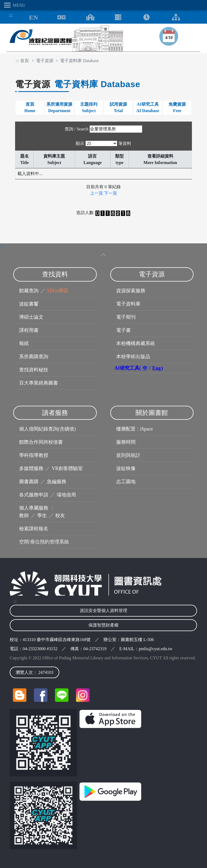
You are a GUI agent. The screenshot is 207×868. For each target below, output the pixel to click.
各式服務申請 (34, 495)
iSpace (146, 429)
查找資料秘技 (34, 370)
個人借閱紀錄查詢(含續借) (47, 429)
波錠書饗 (29, 304)
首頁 (25, 61)
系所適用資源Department (59, 107)
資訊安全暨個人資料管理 (103, 611)
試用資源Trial (118, 107)
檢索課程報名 (34, 529)
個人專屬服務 (34, 508)
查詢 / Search (77, 129)
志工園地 (126, 482)
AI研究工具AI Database (148, 107)
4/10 (169, 38)
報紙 (24, 343)
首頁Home (30, 107)
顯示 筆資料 (103, 143)
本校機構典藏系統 (136, 343)
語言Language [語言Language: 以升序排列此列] (93, 159)
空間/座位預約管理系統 (44, 542)
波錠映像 (126, 468)
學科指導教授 (34, 455)
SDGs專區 (58, 291)
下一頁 (111, 193)
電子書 (123, 330)
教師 (24, 515)
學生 (42, 515)
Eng (156, 368)
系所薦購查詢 (34, 357)
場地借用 (66, 495)
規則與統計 (128, 455)
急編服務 (57, 482)
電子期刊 (126, 317)
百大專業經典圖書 (39, 383)
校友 (60, 515)
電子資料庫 (128, 304)
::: (9, 15)
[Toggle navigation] (7, 5)
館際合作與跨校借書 (41, 442)
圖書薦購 (29, 482)
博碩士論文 (31, 317)
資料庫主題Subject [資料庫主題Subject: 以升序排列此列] (54, 159)
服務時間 (126, 442)
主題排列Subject (89, 107)
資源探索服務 (131, 291)
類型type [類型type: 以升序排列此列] (119, 159)
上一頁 (96, 193)
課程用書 (29, 330)
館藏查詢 (29, 291)
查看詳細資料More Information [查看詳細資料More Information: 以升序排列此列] (160, 159)
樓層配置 (126, 429)
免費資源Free (177, 107)
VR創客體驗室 (67, 468)
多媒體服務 (31, 468)
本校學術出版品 (133, 357)
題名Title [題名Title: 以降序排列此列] (25, 159)
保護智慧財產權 (103, 625)
